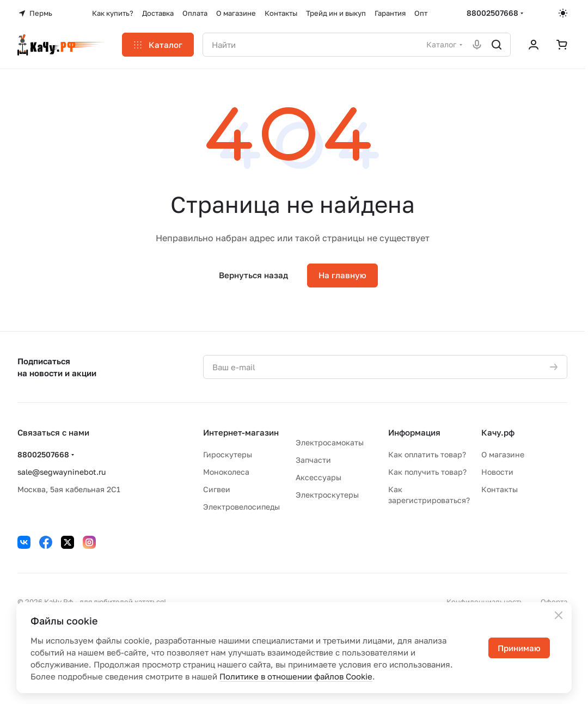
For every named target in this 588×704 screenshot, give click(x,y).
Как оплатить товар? (427, 454)
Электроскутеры (327, 495)
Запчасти (313, 460)
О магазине (503, 454)
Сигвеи (217, 489)
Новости (497, 472)
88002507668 (492, 13)
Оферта (554, 602)
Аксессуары (318, 477)
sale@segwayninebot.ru (62, 472)
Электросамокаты (330, 442)
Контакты (500, 489)
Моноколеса (226, 472)
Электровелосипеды (241, 507)
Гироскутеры (228, 454)
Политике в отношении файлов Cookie (296, 676)
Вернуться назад (253, 275)
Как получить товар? (427, 472)
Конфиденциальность (485, 602)
